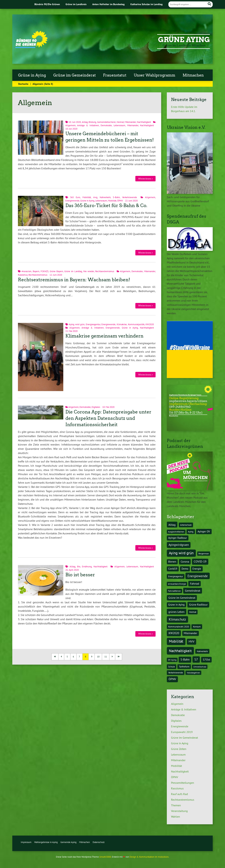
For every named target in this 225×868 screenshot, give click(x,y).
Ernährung (87, 567)
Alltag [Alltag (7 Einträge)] (172, 525)
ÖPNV (120, 201)
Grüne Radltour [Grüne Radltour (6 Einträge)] (198, 605)
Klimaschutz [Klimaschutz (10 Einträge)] (177, 619)
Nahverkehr (105, 197)
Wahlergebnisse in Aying (46, 842)
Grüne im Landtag (73, 271)
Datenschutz (99, 842)
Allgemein (70, 125)
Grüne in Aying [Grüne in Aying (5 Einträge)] (176, 605)
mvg (95, 197)
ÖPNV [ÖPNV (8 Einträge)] (172, 679)
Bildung (92, 122)
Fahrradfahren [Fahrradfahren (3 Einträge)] (174, 591)
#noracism (27, 271)
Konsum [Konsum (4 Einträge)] (197, 627)
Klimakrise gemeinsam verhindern (104, 336)
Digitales (96, 407)
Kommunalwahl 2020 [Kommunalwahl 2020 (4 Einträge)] (179, 627)
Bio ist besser (80, 575)
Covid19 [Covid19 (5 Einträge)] (173, 569)
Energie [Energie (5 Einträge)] (197, 569)
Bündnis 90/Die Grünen (47, 4)
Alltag (85, 122)
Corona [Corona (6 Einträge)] (185, 562)
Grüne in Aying (32, 75)
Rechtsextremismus (105, 271)
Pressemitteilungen (183, 783)
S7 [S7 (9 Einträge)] (196, 659)
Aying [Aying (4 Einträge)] (191, 532)
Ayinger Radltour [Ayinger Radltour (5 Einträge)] (178, 538)
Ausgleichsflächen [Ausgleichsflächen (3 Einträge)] (176, 532)
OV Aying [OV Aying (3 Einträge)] (172, 660)
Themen (176, 805)
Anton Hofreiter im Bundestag (108, 4)
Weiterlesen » (146, 179)
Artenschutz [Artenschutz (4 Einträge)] (186, 525)
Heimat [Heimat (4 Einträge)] (193, 612)
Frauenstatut (115, 75)
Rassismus (23, 275)
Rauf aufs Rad (179, 794)
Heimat (120, 122)
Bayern (36, 271)
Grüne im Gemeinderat (75, 75)
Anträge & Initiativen (88, 125)
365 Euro (75, 197)
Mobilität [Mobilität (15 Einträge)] (176, 641)
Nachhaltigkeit (144, 122)
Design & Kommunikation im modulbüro (149, 857)
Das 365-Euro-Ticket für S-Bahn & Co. (106, 206)
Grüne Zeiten (179, 749)
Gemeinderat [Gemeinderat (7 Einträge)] (193, 591)
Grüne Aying (184, 40)
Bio (79, 567)
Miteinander (130, 122)
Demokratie (106, 125)
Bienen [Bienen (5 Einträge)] (172, 562)
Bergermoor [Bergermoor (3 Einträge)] (204, 553)
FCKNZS (45, 271)
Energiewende (72, 201)
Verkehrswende (130, 197)
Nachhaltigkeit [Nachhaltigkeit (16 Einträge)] (180, 651)
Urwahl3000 (105, 857)
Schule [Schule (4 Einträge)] (172, 667)
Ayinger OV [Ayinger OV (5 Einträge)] (204, 531)
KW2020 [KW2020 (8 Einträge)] (174, 633)
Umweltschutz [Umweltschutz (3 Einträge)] (200, 667)
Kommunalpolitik (136, 324)
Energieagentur (93, 324)
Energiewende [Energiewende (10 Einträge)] (198, 576)
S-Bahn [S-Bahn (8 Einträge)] (185, 660)
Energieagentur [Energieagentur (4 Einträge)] (176, 576)
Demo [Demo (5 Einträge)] (185, 569)
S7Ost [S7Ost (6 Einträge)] (206, 660)
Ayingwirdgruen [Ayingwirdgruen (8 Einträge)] (179, 545)
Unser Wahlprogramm (155, 75)
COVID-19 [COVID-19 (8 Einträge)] (200, 562)
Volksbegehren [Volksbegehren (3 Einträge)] (193, 673)
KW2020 (150, 324)
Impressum (26, 842)
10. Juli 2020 (75, 122)
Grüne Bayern (56, 271)
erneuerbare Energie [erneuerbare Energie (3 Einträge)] (177, 584)
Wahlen (176, 817)
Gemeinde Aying (68, 842)
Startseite (23, 84)
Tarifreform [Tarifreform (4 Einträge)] (184, 667)
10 (98, 657)
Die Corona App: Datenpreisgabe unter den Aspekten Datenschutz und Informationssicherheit (108, 418)
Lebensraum (119, 125)
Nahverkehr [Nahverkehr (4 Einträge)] (202, 651)
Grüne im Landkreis (76, 4)
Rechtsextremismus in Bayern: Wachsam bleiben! (74, 280)
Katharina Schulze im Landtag (147, 4)
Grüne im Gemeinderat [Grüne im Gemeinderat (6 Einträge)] (182, 598)
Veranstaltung (179, 811)
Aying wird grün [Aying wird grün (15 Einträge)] (181, 553)
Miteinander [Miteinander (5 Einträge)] (190, 633)
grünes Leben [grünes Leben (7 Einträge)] (176, 612)
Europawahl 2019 (182, 732)
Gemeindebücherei (106, 122)
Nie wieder (89, 271)
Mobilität (87, 197)
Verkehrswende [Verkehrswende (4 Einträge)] (176, 673)
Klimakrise (122, 324)
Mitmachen (193, 75)
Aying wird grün (77, 324)
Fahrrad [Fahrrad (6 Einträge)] (195, 584)
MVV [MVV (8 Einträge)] (192, 642)
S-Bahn (116, 197)
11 (106, 657)
